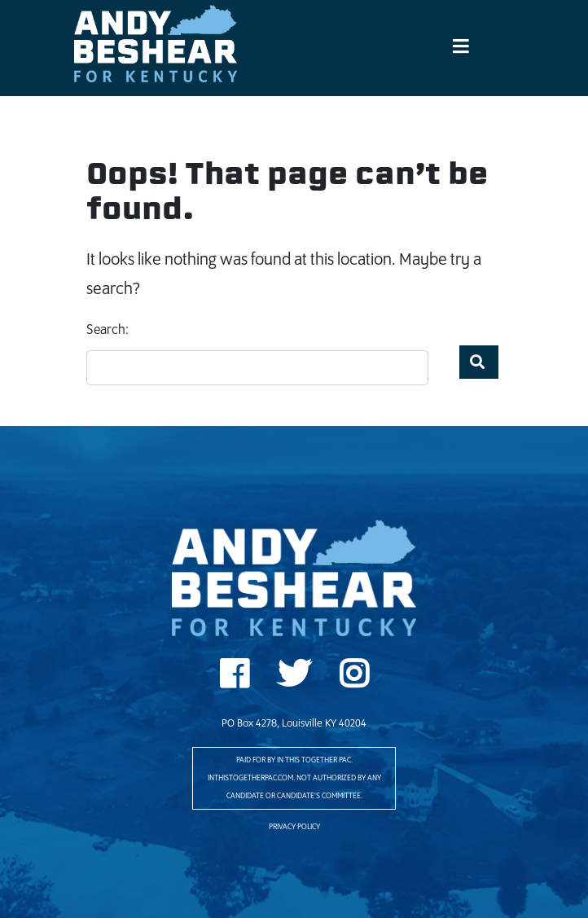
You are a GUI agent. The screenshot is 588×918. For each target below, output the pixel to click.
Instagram (354, 680)
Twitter (294, 680)
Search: (108, 330)
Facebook (234, 680)
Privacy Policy (294, 827)
